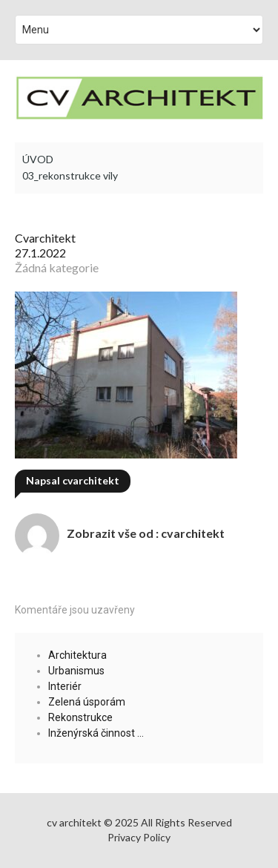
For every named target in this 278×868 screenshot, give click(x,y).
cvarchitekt (45, 238)
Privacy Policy (139, 837)
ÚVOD (38, 160)
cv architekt (74, 822)
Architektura (77, 655)
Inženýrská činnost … (96, 733)
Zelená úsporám (87, 702)
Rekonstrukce (80, 717)
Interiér (65, 686)
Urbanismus (76, 671)
